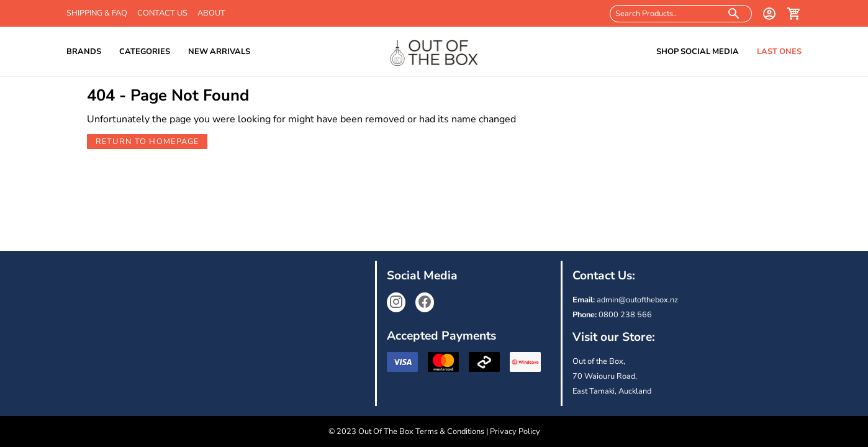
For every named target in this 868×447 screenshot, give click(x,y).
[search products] (734, 14)
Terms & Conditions (450, 431)
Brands (84, 52)
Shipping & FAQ (97, 13)
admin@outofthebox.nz (637, 300)
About (211, 13)
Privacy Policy (515, 431)
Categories (145, 52)
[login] (769, 14)
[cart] (794, 14)
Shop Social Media (698, 52)
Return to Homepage (147, 142)
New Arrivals (219, 52)
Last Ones (779, 52)
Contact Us (162, 13)
